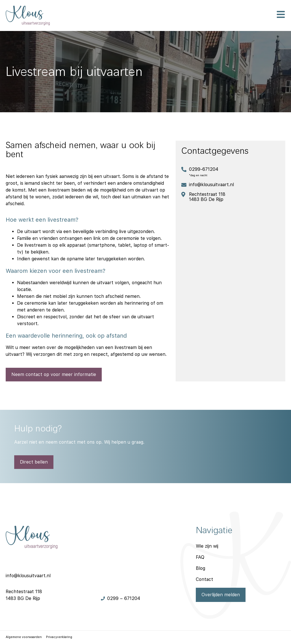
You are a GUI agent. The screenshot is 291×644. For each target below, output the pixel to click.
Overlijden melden (221, 595)
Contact (204, 579)
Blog (200, 568)
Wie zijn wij (207, 546)
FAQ (200, 557)
